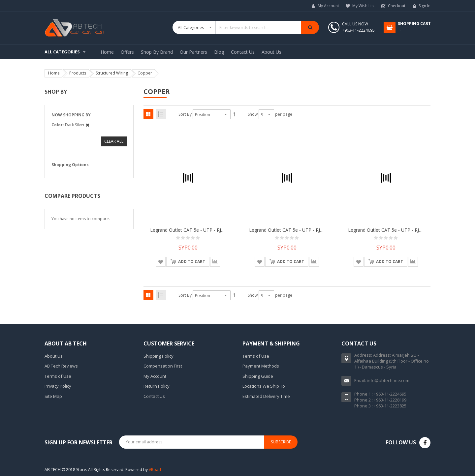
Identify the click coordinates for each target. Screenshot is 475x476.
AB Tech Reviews (61, 366)
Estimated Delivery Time (266, 396)
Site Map (53, 396)
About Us (54, 356)
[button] (161, 262)
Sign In (425, 6)
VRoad (155, 470)
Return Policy (157, 386)
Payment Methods (261, 366)
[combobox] (246, 27)
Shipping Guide (258, 376)
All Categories (62, 52)
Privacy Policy (58, 386)
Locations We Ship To (264, 386)
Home (54, 73)
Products (78, 73)
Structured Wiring (112, 73)
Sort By (185, 114)
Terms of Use (58, 376)
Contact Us (154, 396)
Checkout (397, 6)
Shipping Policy (158, 356)
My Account (328, 6)
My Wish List (364, 6)
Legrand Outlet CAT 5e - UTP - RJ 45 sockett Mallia (205, 230)
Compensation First (163, 366)
